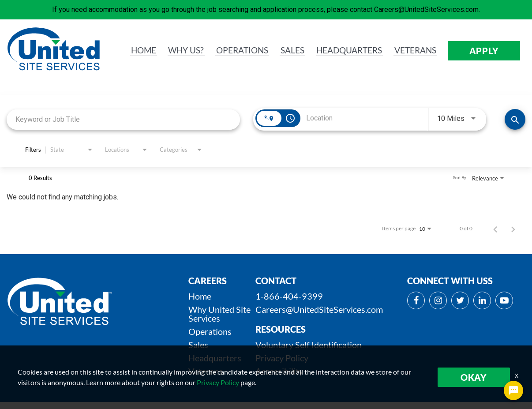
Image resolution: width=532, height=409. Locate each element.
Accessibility (279, 371)
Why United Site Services (219, 314)
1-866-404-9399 (289, 296)
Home (200, 296)
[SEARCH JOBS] (515, 119)
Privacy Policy (282, 358)
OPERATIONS (236, 51)
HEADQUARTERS (346, 51)
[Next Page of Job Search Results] (513, 229)
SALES (287, 51)
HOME (136, 51)
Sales (198, 345)
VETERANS (414, 51)
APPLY (484, 51)
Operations (210, 331)
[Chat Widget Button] (513, 390)
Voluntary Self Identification (309, 345)
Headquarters (215, 358)
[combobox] (123, 119)
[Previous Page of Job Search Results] (495, 229)
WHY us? (179, 51)
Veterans (206, 371)
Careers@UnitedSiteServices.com (319, 309)
